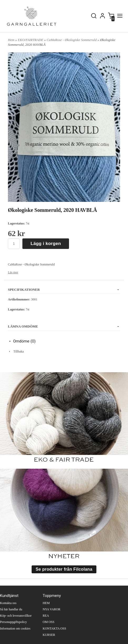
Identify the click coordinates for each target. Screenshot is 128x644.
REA (46, 616)
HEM (46, 603)
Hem (11, 40)
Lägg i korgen (46, 244)
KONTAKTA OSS (54, 628)
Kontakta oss (8, 603)
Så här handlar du (11, 609)
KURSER (49, 635)
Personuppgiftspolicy (13, 622)
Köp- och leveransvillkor (16, 616)
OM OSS (48, 622)
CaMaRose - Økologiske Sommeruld (72, 40)
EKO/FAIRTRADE (31, 40)
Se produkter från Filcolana (64, 569)
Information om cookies (15, 628)
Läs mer (13, 272)
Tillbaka (16, 351)
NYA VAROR (51, 609)
